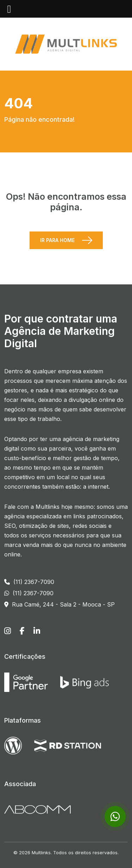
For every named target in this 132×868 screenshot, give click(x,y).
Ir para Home (57, 240)
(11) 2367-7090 (29, 582)
